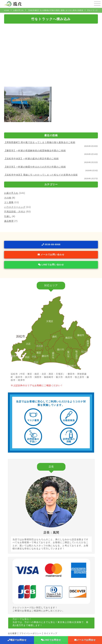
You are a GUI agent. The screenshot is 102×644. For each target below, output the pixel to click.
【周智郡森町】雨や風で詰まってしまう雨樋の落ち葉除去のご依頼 (40, 142)
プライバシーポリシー (30, 633)
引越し (8, 216)
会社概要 (12, 633)
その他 (8, 198)
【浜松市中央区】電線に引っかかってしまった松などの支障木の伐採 (41, 175)
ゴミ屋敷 (9, 202)
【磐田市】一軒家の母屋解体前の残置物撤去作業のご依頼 (35, 151)
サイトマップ (51, 633)
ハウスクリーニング (15, 207)
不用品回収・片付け (15, 212)
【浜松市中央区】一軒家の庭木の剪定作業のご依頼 (31, 159)
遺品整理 (9, 221)
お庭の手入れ (11, 193)
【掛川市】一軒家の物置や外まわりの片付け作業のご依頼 (35, 167)
